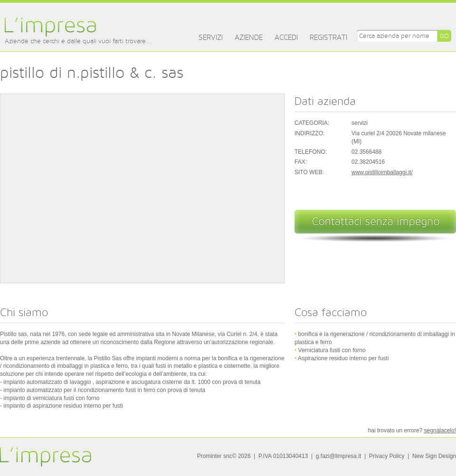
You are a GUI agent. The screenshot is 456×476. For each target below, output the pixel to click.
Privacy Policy (387, 456)
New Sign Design (434, 456)
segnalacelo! (440, 430)
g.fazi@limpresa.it (339, 456)
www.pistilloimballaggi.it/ (382, 172)
